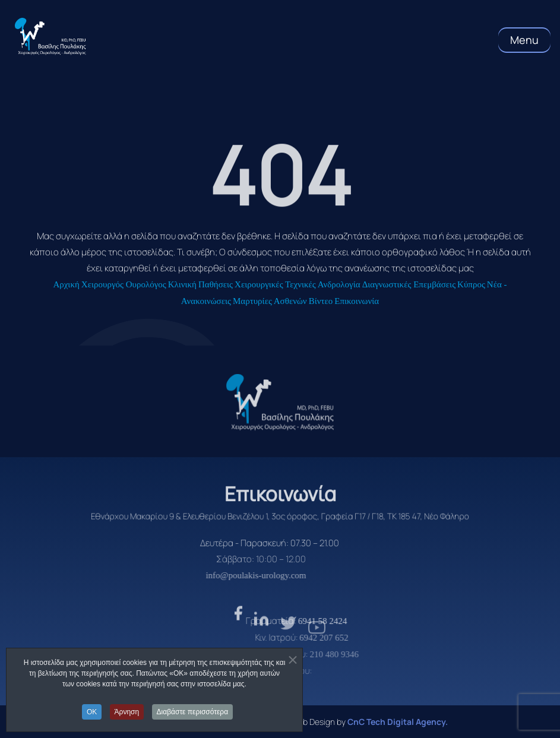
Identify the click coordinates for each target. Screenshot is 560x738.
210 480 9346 (355, 654)
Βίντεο (321, 301)
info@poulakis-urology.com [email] (234, 575)
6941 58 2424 (347, 621)
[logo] (280, 402)
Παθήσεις (216, 284)
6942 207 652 (347, 638)
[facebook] (238, 642)
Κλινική (182, 284)
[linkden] (261, 646)
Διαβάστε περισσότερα (193, 712)
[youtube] (317, 651)
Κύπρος (471, 284)
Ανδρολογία (339, 284)
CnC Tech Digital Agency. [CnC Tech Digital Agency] (398, 722)
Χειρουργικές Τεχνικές (275, 284)
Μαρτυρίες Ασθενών (270, 301)
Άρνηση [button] (127, 712)
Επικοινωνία (357, 301)
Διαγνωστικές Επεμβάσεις (409, 284)
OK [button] (92, 712)
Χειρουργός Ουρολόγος (124, 284)
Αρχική (66, 284)
